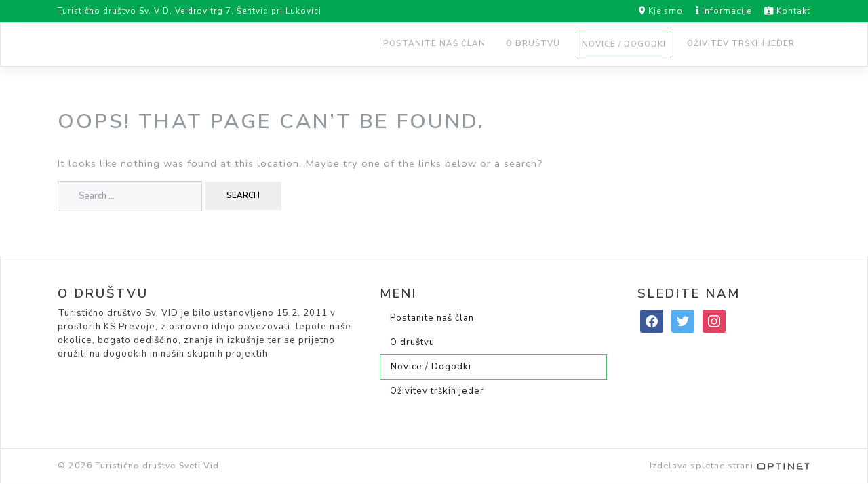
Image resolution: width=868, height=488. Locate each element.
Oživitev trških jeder (741, 43)
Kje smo (661, 11)
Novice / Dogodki (624, 44)
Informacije (718, 11)
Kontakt (782, 11)
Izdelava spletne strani (730, 465)
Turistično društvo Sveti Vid (157, 465)
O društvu (533, 43)
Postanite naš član (434, 43)
